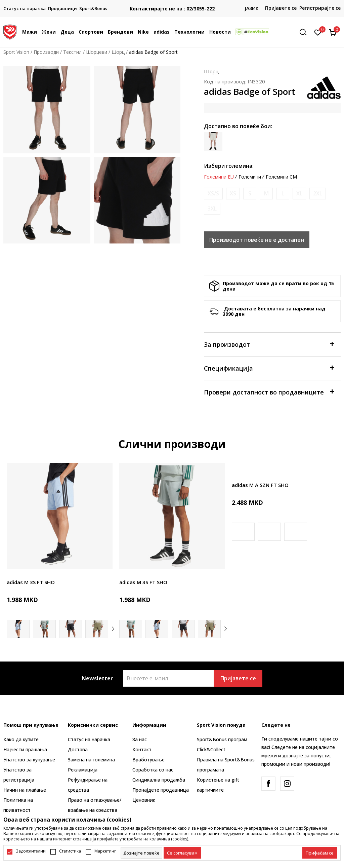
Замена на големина (91, 760)
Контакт (142, 749)
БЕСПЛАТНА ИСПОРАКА (172, 3)
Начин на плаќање (25, 790)
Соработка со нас (153, 770)
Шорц (118, 52)
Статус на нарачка (89, 739)
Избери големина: (229, 166)
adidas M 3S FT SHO (31, 582)
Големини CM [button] (281, 177)
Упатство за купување (29, 760)
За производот (269, 344)
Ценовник (144, 800)
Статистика (70, 851)
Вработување (148, 760)
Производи (46, 52)
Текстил (72, 52)
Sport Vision (16, 52)
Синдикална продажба (159, 780)
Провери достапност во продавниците (269, 392)
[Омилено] (318, 32)
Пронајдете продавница (161, 790)
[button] (305, 32)
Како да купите (21, 739)
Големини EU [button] (219, 177)
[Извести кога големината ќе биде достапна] (213, 194)
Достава (78, 749)
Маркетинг (105, 851)
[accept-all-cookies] (320, 853)
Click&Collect (211, 749)
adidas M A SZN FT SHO (260, 485)
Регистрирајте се (320, 8)
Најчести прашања (25, 749)
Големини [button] (250, 177)
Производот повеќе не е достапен (257, 240)
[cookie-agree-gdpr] (182, 853)
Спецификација (269, 368)
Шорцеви (97, 52)
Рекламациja (83, 770)
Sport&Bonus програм (222, 739)
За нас (140, 739)
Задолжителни (31, 851)
